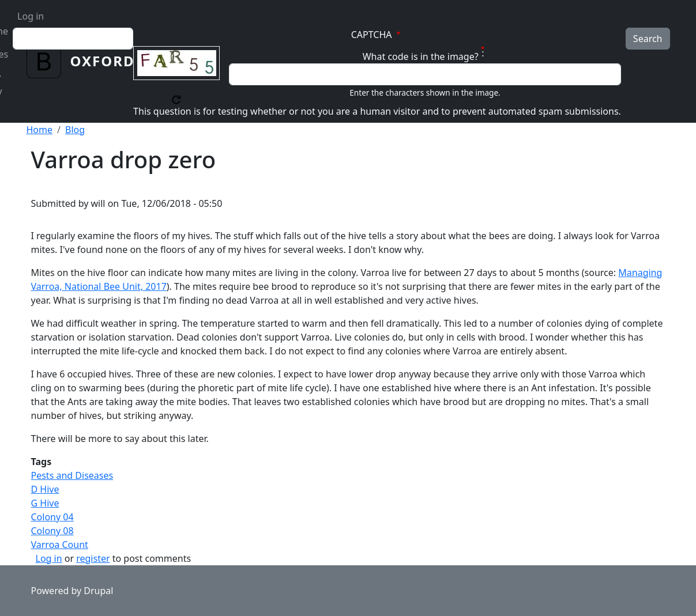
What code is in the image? (421, 56)
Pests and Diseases (72, 475)
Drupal (98, 591)
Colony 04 (52, 517)
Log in (31, 16)
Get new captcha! (176, 100)
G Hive (45, 503)
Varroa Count (60, 545)
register (93, 558)
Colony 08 (52, 531)
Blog (75, 130)
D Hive (45, 489)
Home (40, 130)
